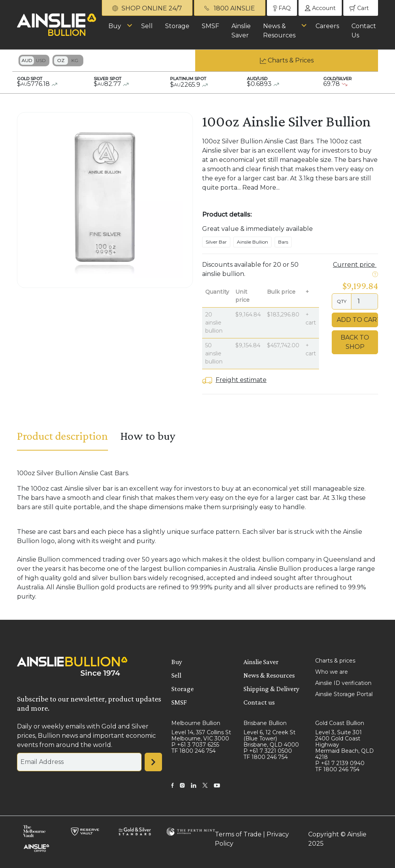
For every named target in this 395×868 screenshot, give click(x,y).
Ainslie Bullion (252, 242)
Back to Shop (355, 342)
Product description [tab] (62, 436)
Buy (115, 26)
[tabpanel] (197, 535)
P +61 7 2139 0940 (340, 763)
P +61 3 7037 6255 (195, 745)
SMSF (210, 26)
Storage (177, 26)
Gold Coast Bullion (340, 723)
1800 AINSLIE (230, 8)
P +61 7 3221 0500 (268, 751)
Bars (283, 242)
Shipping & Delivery (271, 689)
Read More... (261, 188)
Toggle (34, 61)
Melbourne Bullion (196, 723)
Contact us (259, 702)
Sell (147, 26)
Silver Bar (216, 242)
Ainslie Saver (241, 31)
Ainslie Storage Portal (344, 694)
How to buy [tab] (148, 436)
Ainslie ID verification (343, 683)
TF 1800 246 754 (193, 751)
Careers (327, 26)
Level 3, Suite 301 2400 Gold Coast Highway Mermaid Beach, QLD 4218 (344, 745)
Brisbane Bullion (265, 723)
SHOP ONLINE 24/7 (147, 8)
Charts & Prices (291, 60)
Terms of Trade (238, 834)
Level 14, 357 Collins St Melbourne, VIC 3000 (201, 735)
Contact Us (364, 31)
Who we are (332, 672)
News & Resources (279, 31)
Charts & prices (335, 661)
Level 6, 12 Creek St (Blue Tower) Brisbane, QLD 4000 (271, 738)
